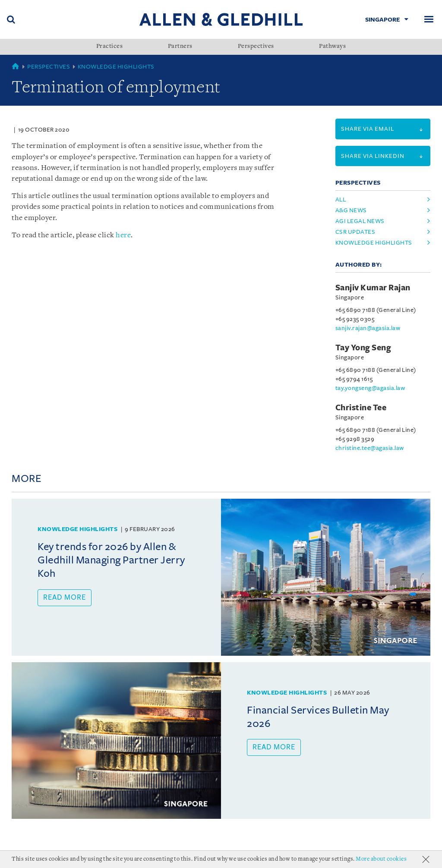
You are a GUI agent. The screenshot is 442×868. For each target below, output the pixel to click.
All (341, 200)
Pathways (332, 47)
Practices (110, 47)
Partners (180, 47)
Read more (65, 605)
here (123, 438)
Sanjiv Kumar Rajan (373, 288)
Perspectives (256, 47)
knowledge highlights (374, 243)
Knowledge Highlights (116, 67)
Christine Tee (361, 408)
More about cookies (381, 859)
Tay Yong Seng (363, 348)
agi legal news (360, 221)
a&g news (351, 210)
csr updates (355, 232)
